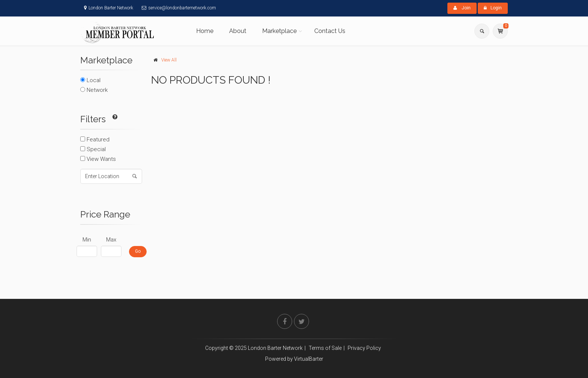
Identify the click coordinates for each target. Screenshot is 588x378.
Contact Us (330, 31)
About (238, 31)
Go (138, 251)
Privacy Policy (364, 348)
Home (205, 31)
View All (169, 60)
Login (493, 8)
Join (462, 8)
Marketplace (279, 31)
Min (87, 240)
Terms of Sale (325, 348)
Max (111, 240)
